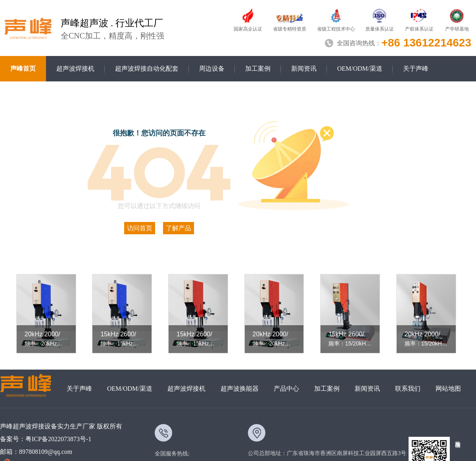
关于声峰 (416, 68)
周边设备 (212, 68)
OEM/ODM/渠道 (360, 68)
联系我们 (408, 389)
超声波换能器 (240, 389)
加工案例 (258, 68)
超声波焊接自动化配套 (147, 68)
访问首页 (140, 228)
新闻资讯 (304, 68)
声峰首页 (23, 68)
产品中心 (286, 389)
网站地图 (448, 389)
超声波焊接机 (75, 68)
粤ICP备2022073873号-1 (58, 439)
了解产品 (178, 228)
